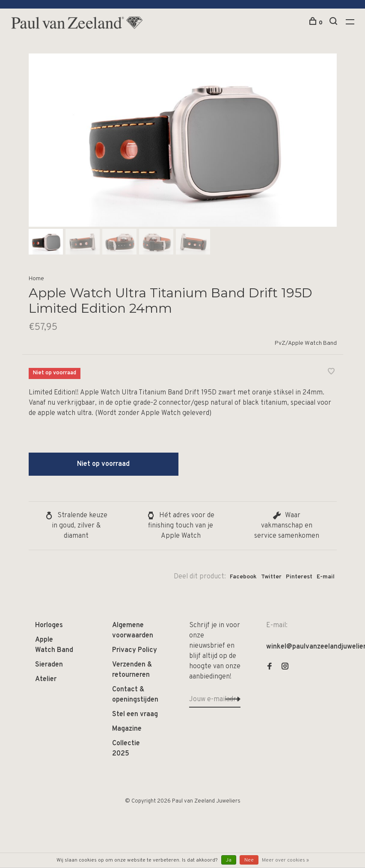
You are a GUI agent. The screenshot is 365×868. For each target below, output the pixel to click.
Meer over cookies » (285, 860)
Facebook (243, 577)
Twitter (271, 577)
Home (36, 279)
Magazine (127, 729)
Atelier (46, 679)
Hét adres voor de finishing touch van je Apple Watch (181, 526)
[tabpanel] (183, 140)
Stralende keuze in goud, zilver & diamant (76, 526)
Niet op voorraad (103, 464)
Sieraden (49, 665)
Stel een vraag (135, 714)
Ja (229, 860)
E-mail (326, 577)
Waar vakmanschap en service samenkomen (287, 526)
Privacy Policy (135, 650)
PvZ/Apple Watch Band (306, 343)
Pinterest (299, 577)
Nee (249, 860)
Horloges (49, 625)
